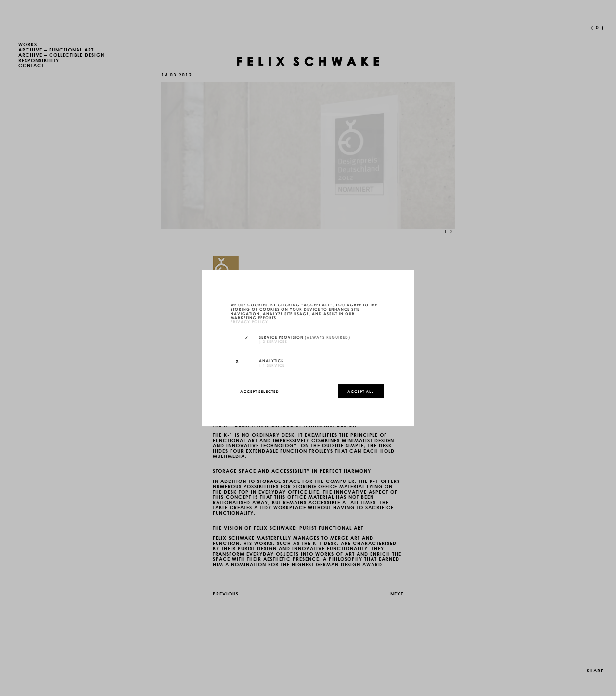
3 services (273, 341)
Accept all (361, 391)
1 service (272, 365)
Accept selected (260, 391)
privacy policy (249, 322)
